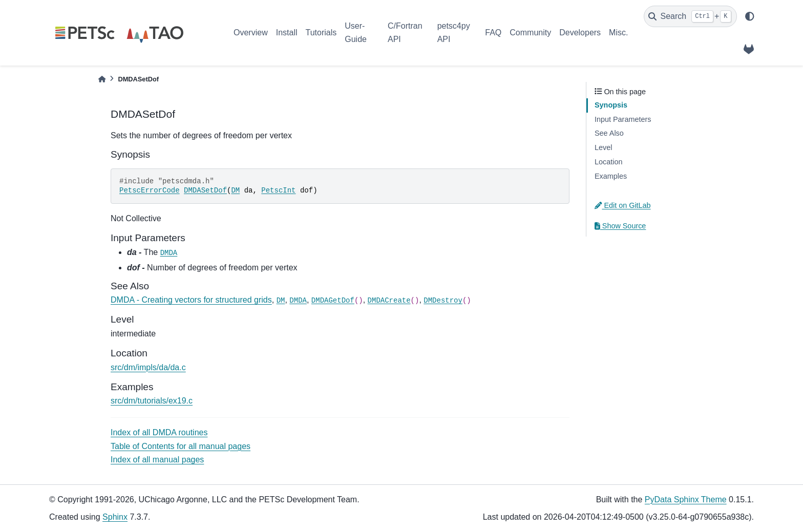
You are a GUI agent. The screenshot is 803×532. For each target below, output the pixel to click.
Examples (611, 176)
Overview (251, 33)
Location (608, 162)
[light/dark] (750, 16)
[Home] (102, 79)
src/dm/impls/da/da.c (148, 367)
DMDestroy (443, 301)
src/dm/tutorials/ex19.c (152, 401)
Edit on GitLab (623, 205)
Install (287, 33)
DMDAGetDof (333, 301)
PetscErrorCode (150, 190)
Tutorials (321, 33)
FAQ (493, 33)
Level (603, 147)
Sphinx (115, 517)
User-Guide (356, 33)
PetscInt (278, 190)
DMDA (169, 253)
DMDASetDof (205, 190)
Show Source (620, 226)
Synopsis (611, 105)
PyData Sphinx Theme (686, 499)
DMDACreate (389, 301)
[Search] (690, 16)
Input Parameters (623, 119)
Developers (580, 33)
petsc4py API (454, 33)
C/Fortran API (405, 33)
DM (235, 190)
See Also (609, 133)
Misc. (618, 33)
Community (530, 33)
